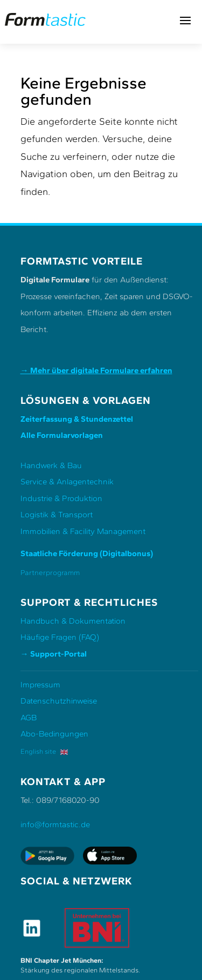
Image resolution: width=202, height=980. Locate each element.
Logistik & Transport (57, 515)
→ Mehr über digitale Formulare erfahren (96, 370)
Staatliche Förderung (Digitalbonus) (87, 553)
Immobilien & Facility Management (83, 531)
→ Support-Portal (54, 654)
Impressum (40, 685)
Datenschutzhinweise (59, 701)
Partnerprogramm (50, 572)
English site (44, 751)
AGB (29, 718)
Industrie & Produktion (61, 498)
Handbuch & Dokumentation (73, 621)
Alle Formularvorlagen (62, 435)
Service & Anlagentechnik (67, 482)
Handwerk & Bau (51, 465)
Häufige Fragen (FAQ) (60, 637)
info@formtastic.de (55, 824)
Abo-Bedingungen (54, 734)
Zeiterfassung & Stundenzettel (77, 419)
